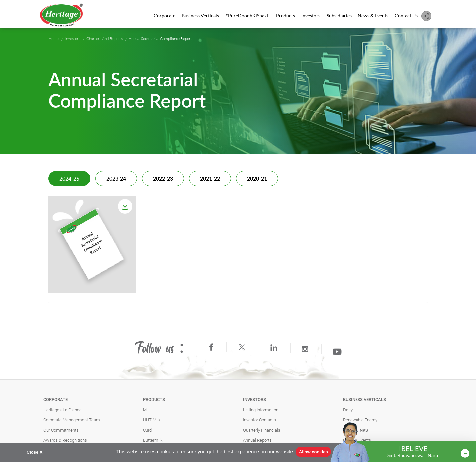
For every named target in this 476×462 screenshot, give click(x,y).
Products (285, 15)
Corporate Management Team (72, 420)
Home (53, 38)
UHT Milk (152, 420)
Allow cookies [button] (313, 452)
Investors (311, 15)
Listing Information (261, 410)
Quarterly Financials (262, 430)
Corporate (165, 15)
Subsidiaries (339, 15)
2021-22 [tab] (210, 179)
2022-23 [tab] (163, 179)
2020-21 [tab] (257, 179)
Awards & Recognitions (65, 440)
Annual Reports (257, 440)
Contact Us (406, 15)
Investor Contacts (259, 420)
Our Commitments (61, 430)
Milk (147, 410)
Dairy (348, 410)
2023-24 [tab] (116, 179)
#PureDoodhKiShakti (247, 15)
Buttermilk (153, 440)
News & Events (373, 15)
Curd (147, 430)
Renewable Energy (360, 420)
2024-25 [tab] (69, 179)
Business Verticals (200, 15)
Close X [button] (35, 452)
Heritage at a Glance (62, 410)
